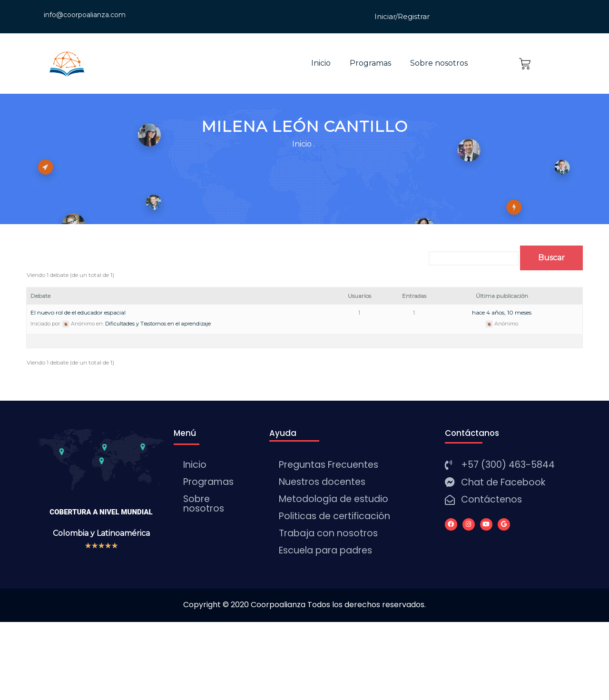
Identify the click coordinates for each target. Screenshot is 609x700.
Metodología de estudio (334, 499)
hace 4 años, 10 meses (502, 312)
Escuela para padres (325, 550)
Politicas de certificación (334, 516)
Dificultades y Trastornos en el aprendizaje (158, 324)
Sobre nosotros (439, 63)
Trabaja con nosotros (328, 533)
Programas (370, 63)
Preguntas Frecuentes (329, 465)
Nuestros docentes (322, 482)
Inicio (321, 63)
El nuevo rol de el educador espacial (78, 312)
